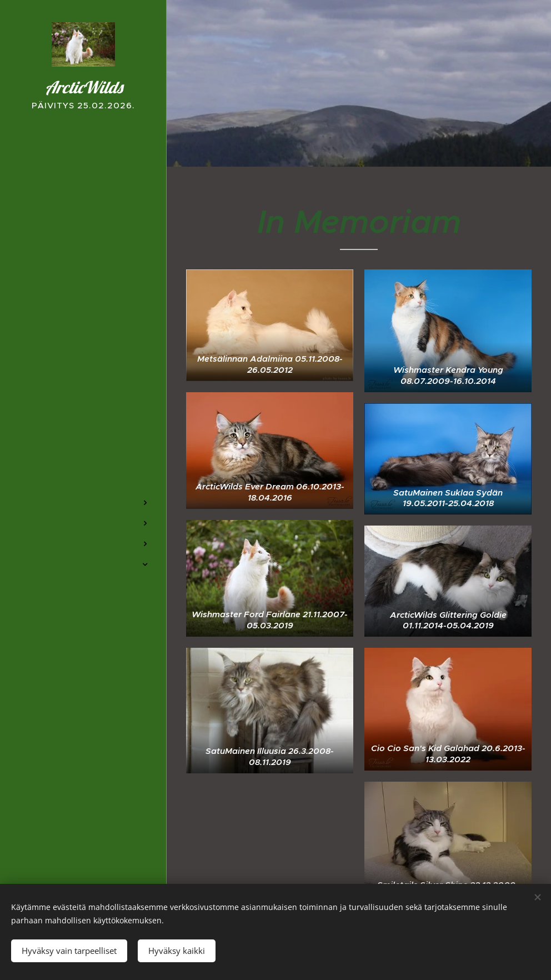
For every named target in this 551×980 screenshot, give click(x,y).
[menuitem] (83, 470)
